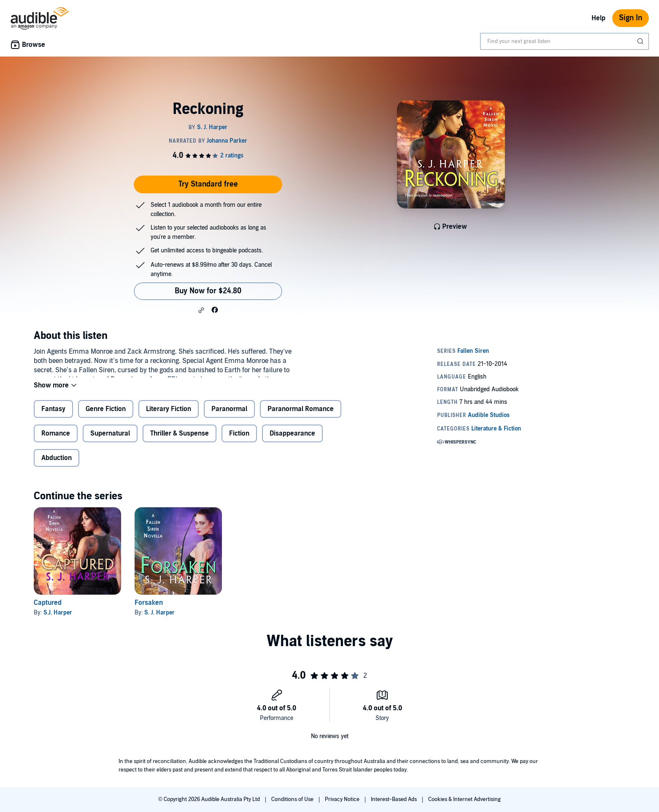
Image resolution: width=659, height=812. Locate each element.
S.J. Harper (58, 619)
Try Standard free (208, 184)
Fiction (239, 440)
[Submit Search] (641, 41)
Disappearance (292, 440)
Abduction (57, 465)
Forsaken (149, 609)
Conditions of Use (293, 799)
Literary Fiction (169, 416)
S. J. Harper (159, 619)
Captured (48, 609)
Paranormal (229, 416)
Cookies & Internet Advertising (465, 799)
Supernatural (110, 440)
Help (598, 18)
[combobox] (564, 41)
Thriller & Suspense (180, 440)
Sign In (631, 18)
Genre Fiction (106, 416)
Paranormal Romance (301, 416)
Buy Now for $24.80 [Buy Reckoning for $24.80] (208, 291)
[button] (201, 310)
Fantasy (53, 416)
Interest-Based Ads (394, 799)
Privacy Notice (343, 799)
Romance (56, 440)
